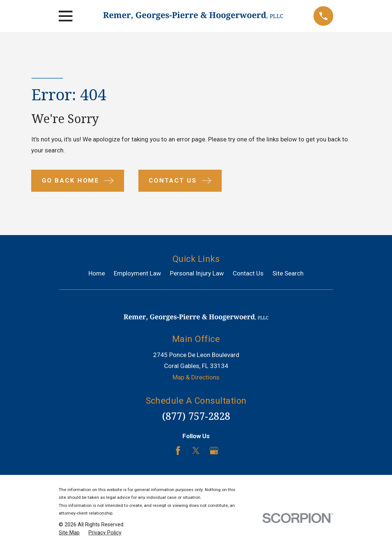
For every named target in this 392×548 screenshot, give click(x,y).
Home (97, 273)
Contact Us (248, 273)
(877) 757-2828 (196, 416)
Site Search (288, 273)
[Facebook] (178, 451)
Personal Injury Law (197, 273)
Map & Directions (196, 377)
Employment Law (137, 273)
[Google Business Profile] (214, 451)
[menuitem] (69, 533)
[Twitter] (196, 451)
